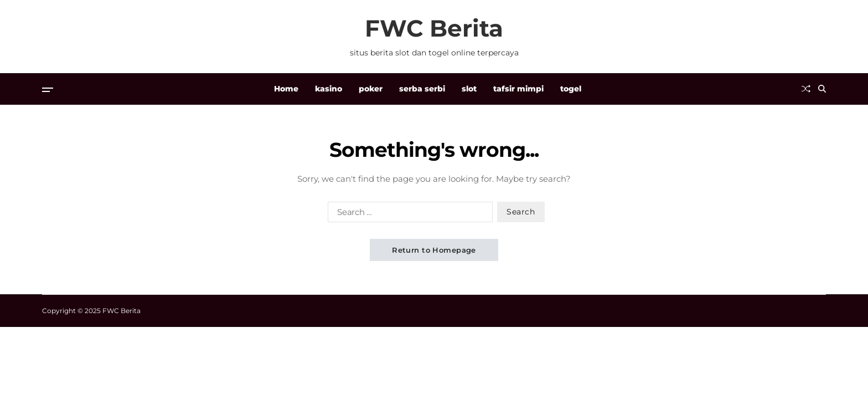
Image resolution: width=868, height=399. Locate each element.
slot (469, 89)
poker (371, 89)
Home (286, 89)
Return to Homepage (434, 250)
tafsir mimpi (518, 89)
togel (571, 89)
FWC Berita (434, 28)
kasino (329, 89)
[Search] (822, 89)
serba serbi (422, 89)
